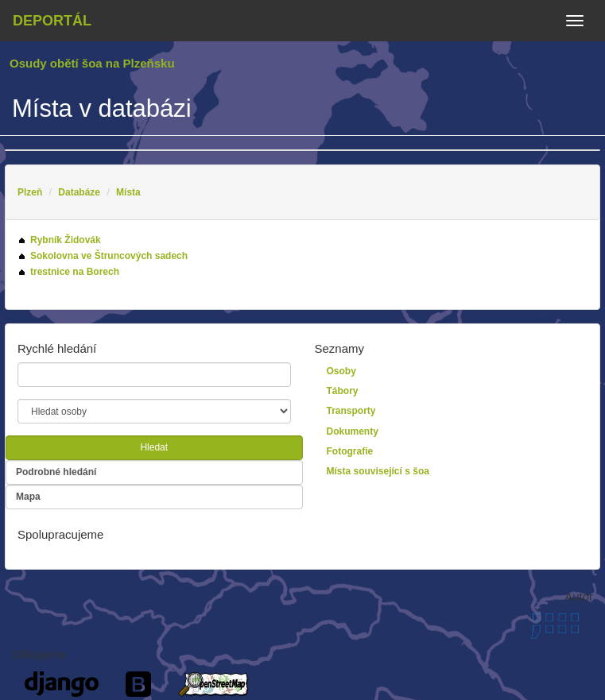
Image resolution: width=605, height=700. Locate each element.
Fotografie (350, 451)
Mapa (28, 497)
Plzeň (30, 192)
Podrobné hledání (56, 472)
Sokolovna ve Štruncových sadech (109, 256)
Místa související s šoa (378, 471)
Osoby (341, 371)
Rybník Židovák (66, 240)
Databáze (79, 192)
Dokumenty (353, 431)
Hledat (154, 447)
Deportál (52, 21)
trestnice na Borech (75, 272)
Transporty (351, 411)
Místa (128, 192)
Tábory (343, 391)
